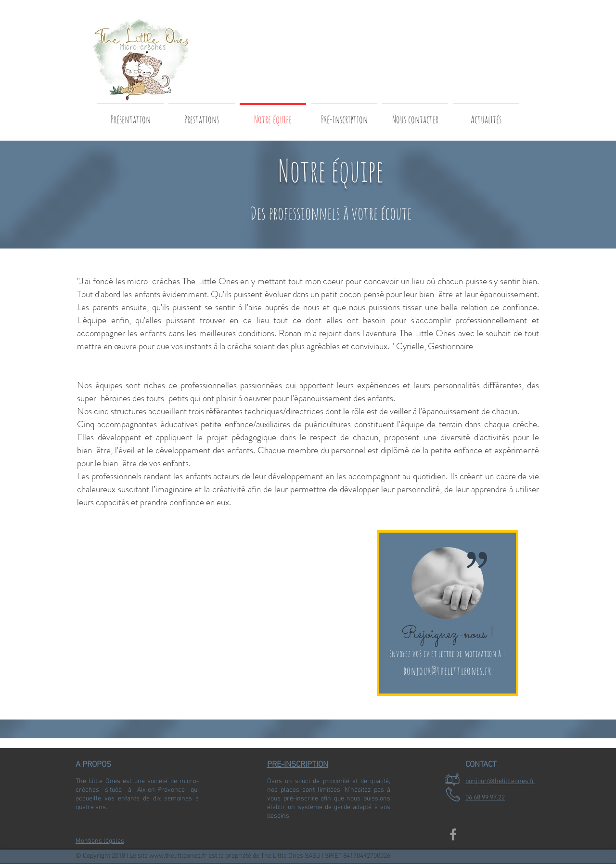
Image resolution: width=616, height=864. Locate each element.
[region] (448, 613)
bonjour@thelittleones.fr (447, 671)
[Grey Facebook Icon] (453, 834)
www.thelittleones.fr (178, 856)
